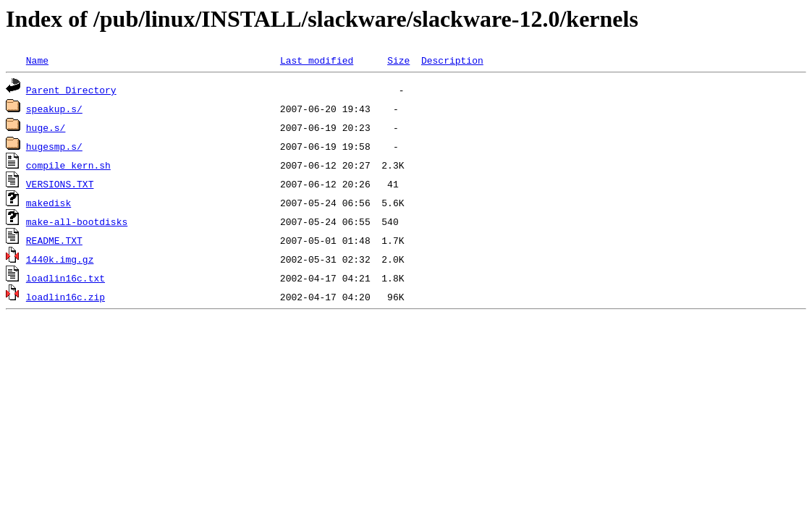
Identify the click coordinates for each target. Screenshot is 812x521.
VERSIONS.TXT (60, 184)
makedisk (48, 203)
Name (37, 60)
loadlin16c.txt (65, 278)
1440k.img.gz (60, 259)
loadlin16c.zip (65, 297)
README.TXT (54, 240)
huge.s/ (46, 127)
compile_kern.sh (68, 165)
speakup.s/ (54, 109)
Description (452, 60)
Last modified (317, 60)
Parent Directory (71, 90)
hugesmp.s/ (54, 146)
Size (398, 60)
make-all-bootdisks (77, 221)
